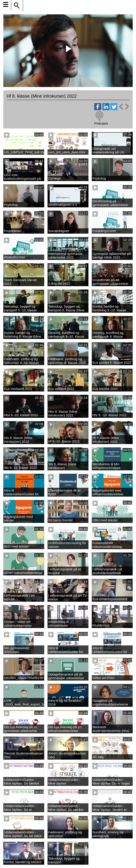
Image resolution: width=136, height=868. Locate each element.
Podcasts (101, 123)
